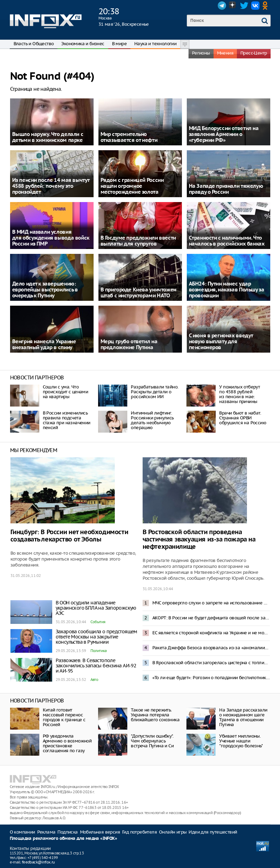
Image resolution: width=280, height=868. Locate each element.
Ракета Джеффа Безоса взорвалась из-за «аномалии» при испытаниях (211, 648)
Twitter (244, 6)
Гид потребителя (139, 832)
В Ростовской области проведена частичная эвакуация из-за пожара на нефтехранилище (199, 540)
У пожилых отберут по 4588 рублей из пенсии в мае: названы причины (239, 394)
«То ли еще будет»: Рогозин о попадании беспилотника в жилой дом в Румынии (211, 678)
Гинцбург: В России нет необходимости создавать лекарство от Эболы (69, 536)
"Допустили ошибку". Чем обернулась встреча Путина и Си (152, 741)
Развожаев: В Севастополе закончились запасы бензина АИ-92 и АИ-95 (96, 666)
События (98, 622)
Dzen (233, 6)
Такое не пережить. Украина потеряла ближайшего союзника (155, 715)
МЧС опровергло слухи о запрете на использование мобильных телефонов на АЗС (211, 603)
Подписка (67, 832)
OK (266, 6)
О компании (22, 832)
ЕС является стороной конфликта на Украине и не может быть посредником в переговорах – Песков (211, 633)
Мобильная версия (100, 832)
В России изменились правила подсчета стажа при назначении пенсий (67, 420)
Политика (99, 651)
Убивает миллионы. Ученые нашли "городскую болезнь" (241, 741)
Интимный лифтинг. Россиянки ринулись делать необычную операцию (152, 420)
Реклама (46, 832)
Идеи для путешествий (213, 832)
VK (255, 6)
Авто (94, 680)
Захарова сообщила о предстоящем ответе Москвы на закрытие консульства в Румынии (97, 637)
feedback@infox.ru (38, 862)
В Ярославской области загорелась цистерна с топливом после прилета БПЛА (211, 663)
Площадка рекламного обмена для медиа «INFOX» (63, 839)
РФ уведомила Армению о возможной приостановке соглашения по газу (67, 743)
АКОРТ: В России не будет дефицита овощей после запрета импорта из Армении (211, 618)
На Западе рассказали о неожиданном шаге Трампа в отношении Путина (243, 717)
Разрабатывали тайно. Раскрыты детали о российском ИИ (154, 392)
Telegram (222, 6)
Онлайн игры (173, 832)
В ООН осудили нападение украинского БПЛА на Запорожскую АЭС (96, 608)
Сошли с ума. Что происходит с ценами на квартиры (66, 392)
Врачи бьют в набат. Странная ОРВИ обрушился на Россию (243, 418)
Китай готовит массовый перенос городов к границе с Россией (64, 717)
